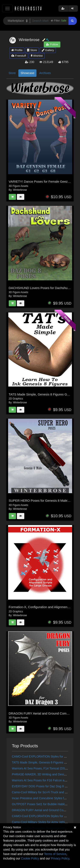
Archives (45, 73)
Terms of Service (55, 854)
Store (32, 50)
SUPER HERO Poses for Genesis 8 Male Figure (43, 501)
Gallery (48, 50)
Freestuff (19, 56)
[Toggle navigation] (7, 8)
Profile (17, 50)
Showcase (27, 73)
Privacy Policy (60, 858)
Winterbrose (20, 190)
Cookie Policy (30, 858)
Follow (52, 44)
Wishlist (37, 56)
